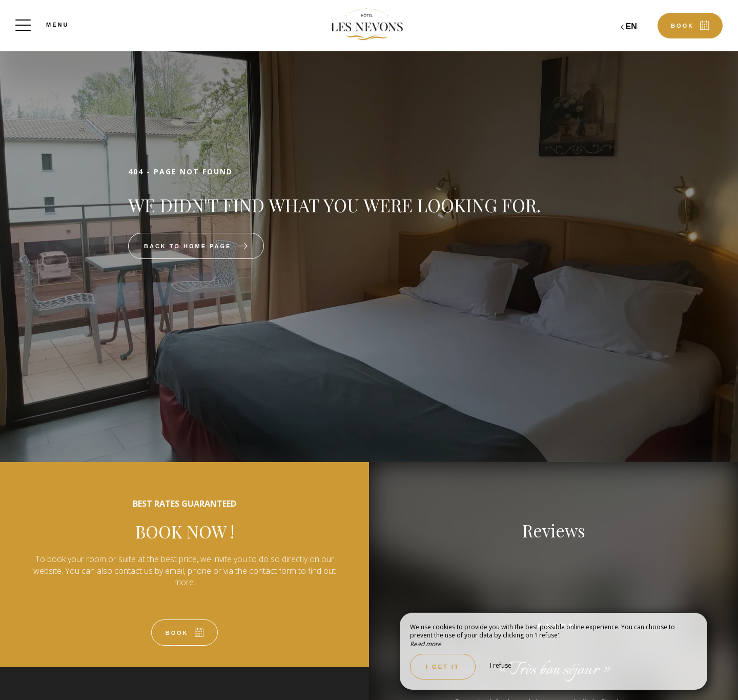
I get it (443, 667)
